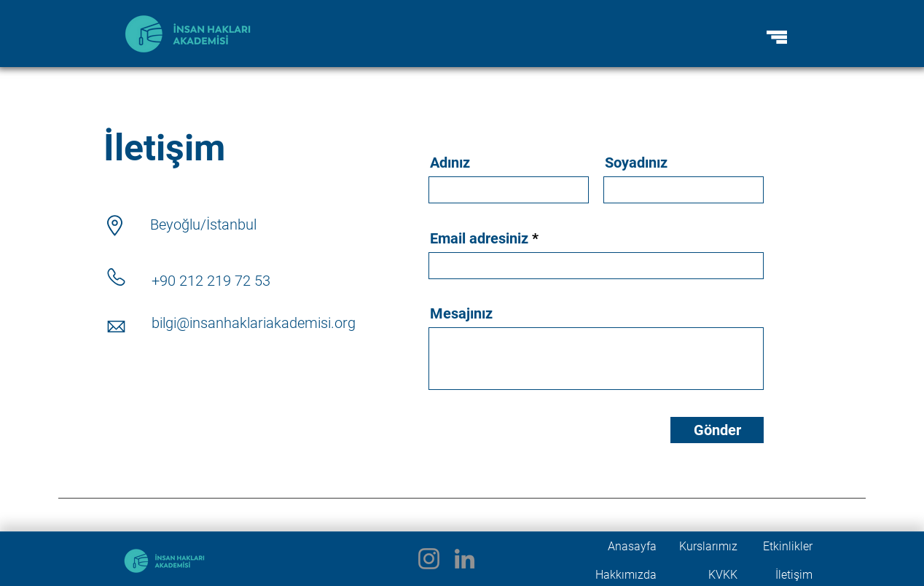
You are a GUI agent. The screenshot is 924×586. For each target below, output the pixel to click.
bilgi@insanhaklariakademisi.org (254, 323)
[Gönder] (717, 430)
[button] (777, 37)
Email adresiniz (479, 238)
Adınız (450, 163)
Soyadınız (636, 163)
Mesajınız (461, 313)
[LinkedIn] (465, 559)
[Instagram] (429, 559)
